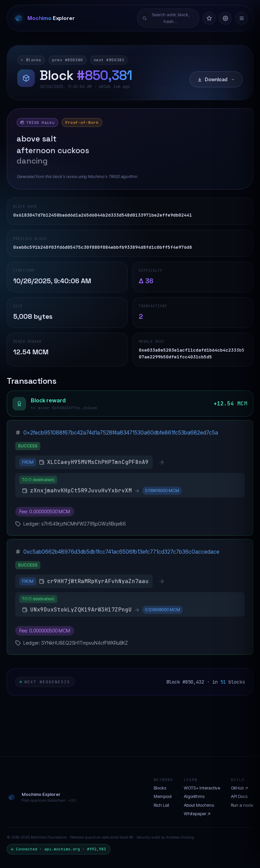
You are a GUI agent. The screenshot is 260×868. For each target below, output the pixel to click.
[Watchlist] (209, 18)
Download (216, 79)
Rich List (161, 805)
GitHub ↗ (240, 788)
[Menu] (242, 18)
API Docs (239, 796)
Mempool (163, 796)
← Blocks (31, 60)
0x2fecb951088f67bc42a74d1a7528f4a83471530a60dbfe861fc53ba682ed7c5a (121, 432)
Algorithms (194, 796)
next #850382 (109, 60)
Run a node (242, 805)
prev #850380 (68, 60)
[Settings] (225, 18)
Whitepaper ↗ (197, 814)
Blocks (160, 788)
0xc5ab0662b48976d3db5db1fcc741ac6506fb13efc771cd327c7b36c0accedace (121, 552)
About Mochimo (199, 805)
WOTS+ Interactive (202, 788)
